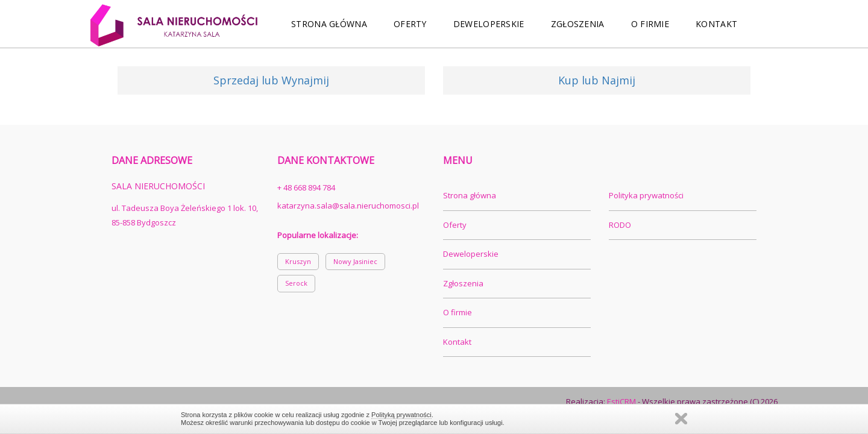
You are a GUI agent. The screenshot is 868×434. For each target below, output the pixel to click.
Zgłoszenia (578, 24)
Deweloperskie (489, 24)
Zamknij (681, 419)
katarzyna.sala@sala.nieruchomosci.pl (348, 206)
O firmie (650, 24)
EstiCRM (621, 401)
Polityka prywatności (646, 195)
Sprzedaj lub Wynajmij (271, 80)
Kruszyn (298, 261)
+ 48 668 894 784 (306, 187)
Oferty (410, 24)
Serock (296, 283)
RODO (620, 225)
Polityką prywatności (401, 415)
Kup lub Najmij (597, 80)
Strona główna (329, 24)
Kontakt (716, 24)
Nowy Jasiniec (355, 261)
